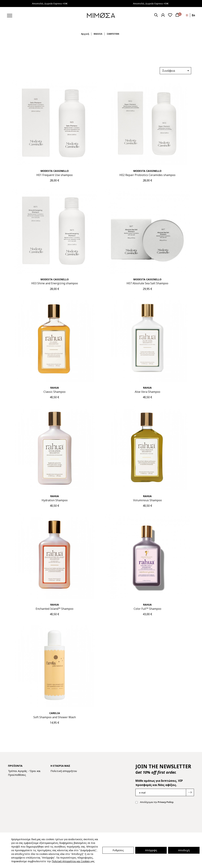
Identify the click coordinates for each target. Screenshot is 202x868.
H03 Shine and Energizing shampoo (55, 283)
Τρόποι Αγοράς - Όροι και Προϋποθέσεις (24, 773)
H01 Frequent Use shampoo (55, 175)
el (187, 15)
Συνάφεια (176, 71)
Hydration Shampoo (55, 500)
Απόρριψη (151, 850)
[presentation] (162, 818)
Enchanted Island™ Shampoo (55, 609)
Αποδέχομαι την (155, 802)
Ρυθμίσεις (118, 850)
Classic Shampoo (55, 392)
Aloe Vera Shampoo (147, 392)
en (193, 15)
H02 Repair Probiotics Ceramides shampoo (147, 175)
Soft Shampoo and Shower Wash (55, 717)
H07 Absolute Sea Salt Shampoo (147, 283)
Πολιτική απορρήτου (64, 771)
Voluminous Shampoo (147, 500)
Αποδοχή (184, 850)
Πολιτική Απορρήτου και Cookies (71, 861)
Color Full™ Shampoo (147, 609)
